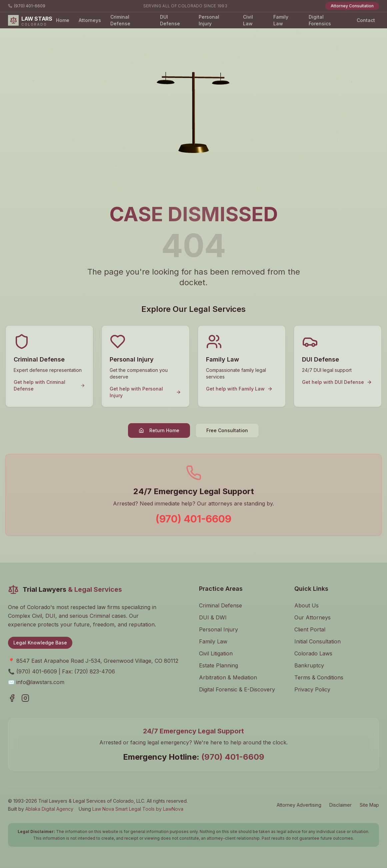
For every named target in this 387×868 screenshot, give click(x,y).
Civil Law (248, 20)
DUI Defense (170, 20)
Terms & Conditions (319, 677)
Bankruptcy (309, 665)
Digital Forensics (320, 20)
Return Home (159, 430)
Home (63, 20)
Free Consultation (227, 430)
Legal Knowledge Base (40, 643)
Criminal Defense (120, 20)
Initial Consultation (317, 641)
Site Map (369, 805)
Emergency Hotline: (194, 757)
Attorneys (90, 20)
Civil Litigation (216, 653)
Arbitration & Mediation (228, 677)
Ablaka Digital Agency (49, 809)
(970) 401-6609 (27, 6)
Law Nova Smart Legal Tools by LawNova (138, 809)
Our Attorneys (312, 617)
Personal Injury (209, 20)
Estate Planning (218, 665)
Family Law (281, 20)
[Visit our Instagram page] (25, 698)
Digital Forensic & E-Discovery (237, 689)
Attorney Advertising (299, 805)
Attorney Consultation (352, 6)
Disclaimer (340, 805)
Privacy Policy (312, 689)
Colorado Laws (313, 653)
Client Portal (310, 629)
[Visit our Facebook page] (12, 698)
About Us (306, 605)
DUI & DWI (213, 617)
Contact (366, 20)
